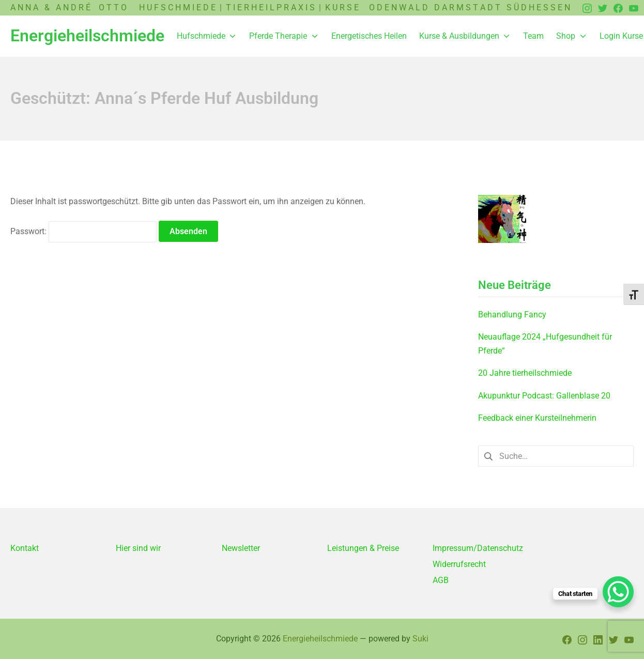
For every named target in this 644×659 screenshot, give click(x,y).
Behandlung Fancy (512, 315)
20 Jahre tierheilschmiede (525, 373)
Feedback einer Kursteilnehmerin (537, 418)
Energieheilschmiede (320, 639)
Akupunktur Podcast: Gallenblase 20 (544, 396)
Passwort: (83, 231)
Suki (420, 639)
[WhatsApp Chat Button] (618, 592)
